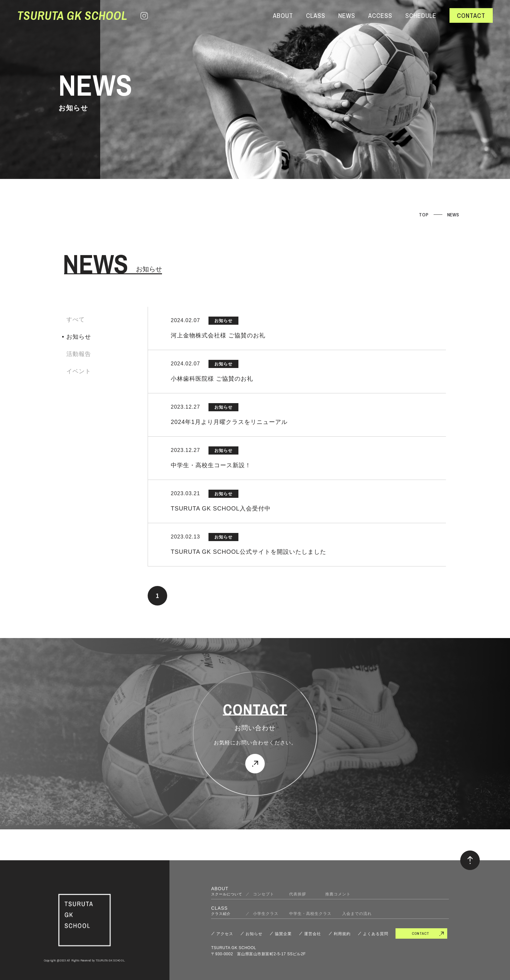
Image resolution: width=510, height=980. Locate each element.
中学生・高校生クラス (310, 914)
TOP (424, 215)
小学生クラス (266, 914)
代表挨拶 (302, 894)
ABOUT (283, 15)
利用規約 (342, 934)
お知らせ (254, 934)
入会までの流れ (357, 914)
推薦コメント (338, 894)
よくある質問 (376, 934)
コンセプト (266, 894)
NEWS (347, 15)
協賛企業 (283, 934)
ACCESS (380, 15)
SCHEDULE (421, 15)
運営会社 (313, 934)
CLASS (316, 15)
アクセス (225, 934)
